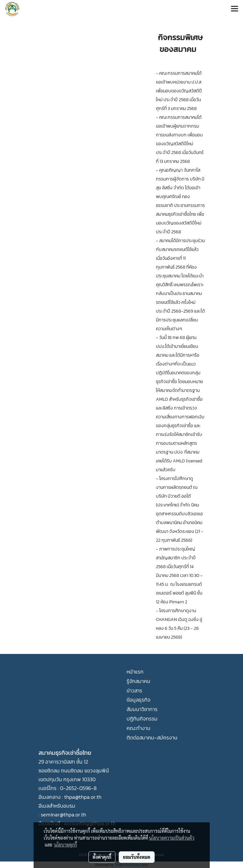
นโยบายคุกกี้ (66, 845)
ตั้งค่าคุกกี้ (102, 857)
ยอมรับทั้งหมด (137, 857)
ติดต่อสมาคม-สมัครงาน (152, 737)
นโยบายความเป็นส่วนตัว (172, 838)
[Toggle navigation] (235, 9)
